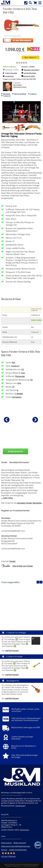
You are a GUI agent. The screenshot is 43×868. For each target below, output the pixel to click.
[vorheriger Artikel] (7, 420)
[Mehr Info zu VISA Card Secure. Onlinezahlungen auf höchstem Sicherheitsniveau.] (21, 719)
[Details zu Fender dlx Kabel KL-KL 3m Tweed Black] (21, 419)
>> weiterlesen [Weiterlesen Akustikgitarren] (10, 698)
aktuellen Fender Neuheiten (29, 503)
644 (19, 383)
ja (17, 390)
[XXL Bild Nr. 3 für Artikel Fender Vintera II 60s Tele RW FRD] (21, 128)
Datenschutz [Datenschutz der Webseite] (6, 843)
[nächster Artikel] (35, 420)
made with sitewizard (31, 866)
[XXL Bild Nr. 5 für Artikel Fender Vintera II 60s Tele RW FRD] (37, 128)
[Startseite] (5, 3)
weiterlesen (20, 806)
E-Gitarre (33, 94)
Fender (12, 561)
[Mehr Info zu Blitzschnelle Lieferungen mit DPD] (21, 729)
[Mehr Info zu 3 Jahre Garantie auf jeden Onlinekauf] (21, 738)
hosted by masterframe (13, 866)
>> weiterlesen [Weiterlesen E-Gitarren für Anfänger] (10, 651)
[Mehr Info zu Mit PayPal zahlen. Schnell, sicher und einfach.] (21, 710)
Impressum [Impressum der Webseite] (24, 830)
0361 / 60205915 (17, 85)
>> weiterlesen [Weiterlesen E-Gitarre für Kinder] (10, 675)
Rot (13, 362)
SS (31, 380)
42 (23, 369)
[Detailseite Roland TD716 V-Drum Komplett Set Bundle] (21, 604)
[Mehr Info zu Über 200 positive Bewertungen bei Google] (21, 756)
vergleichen (8, 76)
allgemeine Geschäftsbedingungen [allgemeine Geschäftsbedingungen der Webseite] (16, 846)
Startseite (7, 94)
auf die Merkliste (29, 73)
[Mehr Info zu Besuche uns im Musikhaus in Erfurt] (21, 747)
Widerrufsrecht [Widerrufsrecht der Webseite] (20, 843)
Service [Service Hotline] (4, 850)
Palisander (20, 376)
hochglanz (17, 397)
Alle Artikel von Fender (23, 566)
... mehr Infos (7, 498)
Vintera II (15, 366)
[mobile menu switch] (40, 2)
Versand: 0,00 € (28, 76)
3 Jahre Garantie (10, 73)
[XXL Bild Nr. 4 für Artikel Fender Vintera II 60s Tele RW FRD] (29, 128)
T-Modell (19, 393)
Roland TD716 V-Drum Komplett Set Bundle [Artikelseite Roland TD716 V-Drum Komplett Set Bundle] (21, 621)
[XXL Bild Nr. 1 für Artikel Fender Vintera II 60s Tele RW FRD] (6, 128)
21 (13, 387)
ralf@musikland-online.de (20, 87)
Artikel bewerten (15, 451)
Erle (23, 373)
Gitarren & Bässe (20, 94)
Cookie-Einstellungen (18, 850)
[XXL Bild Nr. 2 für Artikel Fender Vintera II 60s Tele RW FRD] (14, 128)
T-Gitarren (7, 96)
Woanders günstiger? (31, 70)
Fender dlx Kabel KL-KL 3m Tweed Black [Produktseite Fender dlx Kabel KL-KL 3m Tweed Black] (22, 443)
